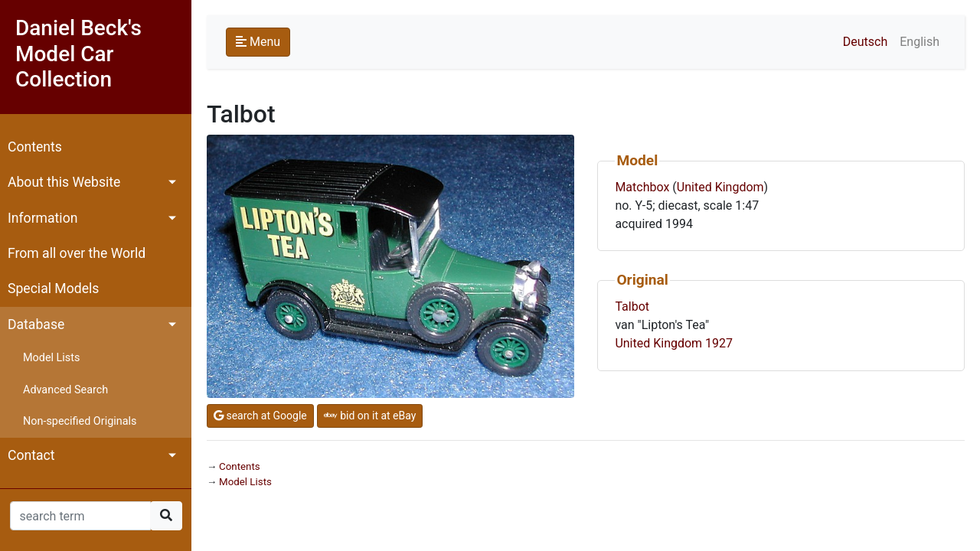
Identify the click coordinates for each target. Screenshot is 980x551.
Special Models (53, 289)
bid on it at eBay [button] (370, 416)
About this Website (64, 182)
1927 (719, 343)
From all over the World (77, 253)
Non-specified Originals (80, 421)
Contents (35, 147)
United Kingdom (720, 187)
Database (36, 324)
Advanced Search (65, 390)
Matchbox (642, 187)
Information (42, 218)
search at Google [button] (260, 416)
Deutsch (865, 42)
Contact (31, 455)
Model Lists (51, 358)
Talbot (632, 306)
